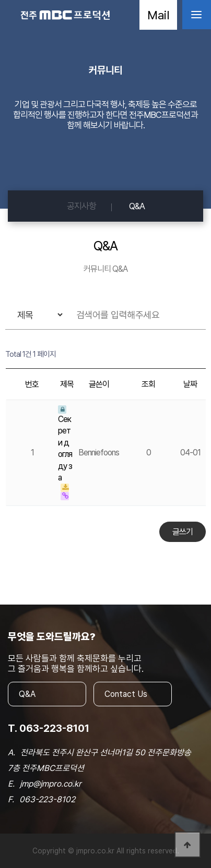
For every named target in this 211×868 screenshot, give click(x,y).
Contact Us (126, 694)
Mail (158, 15)
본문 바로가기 (0, 0)
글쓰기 (183, 532)
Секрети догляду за (65, 444)
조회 (148, 384)
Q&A (137, 206)
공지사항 (81, 206)
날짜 (190, 384)
